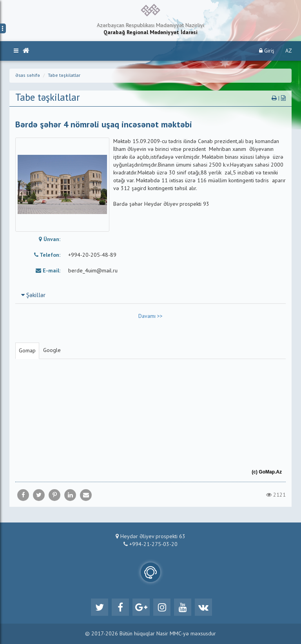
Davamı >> (150, 316)
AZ (289, 51)
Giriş (267, 51)
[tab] (150, 295)
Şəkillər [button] (33, 296)
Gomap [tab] (27, 351)
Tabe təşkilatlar (64, 76)
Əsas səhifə (28, 76)
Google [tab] (52, 350)
